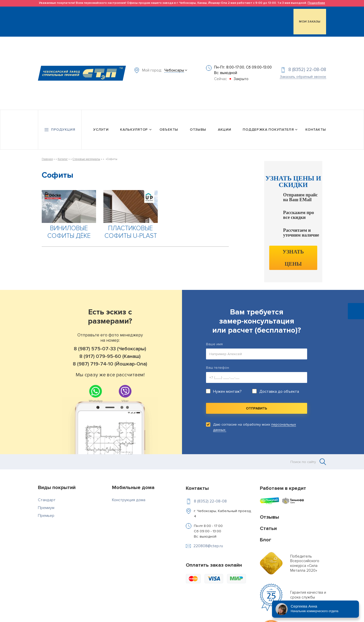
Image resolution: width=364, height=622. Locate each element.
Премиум (46, 503)
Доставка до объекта (279, 387)
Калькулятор (134, 125)
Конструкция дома (129, 495)
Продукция (63, 125)
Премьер (46, 511)
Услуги (101, 125)
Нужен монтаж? (227, 387)
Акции (225, 125)
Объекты (169, 125)
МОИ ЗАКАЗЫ (310, 21)
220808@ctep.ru (208, 541)
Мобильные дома (133, 483)
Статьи (268, 524)
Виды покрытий (57, 483)
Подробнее (316, 3)
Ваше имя (214, 340)
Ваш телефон (218, 363)
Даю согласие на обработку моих (255, 423)
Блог (266, 535)
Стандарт (47, 495)
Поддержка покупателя (268, 125)
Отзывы (198, 125)
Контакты (316, 125)
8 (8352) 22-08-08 (307, 67)
